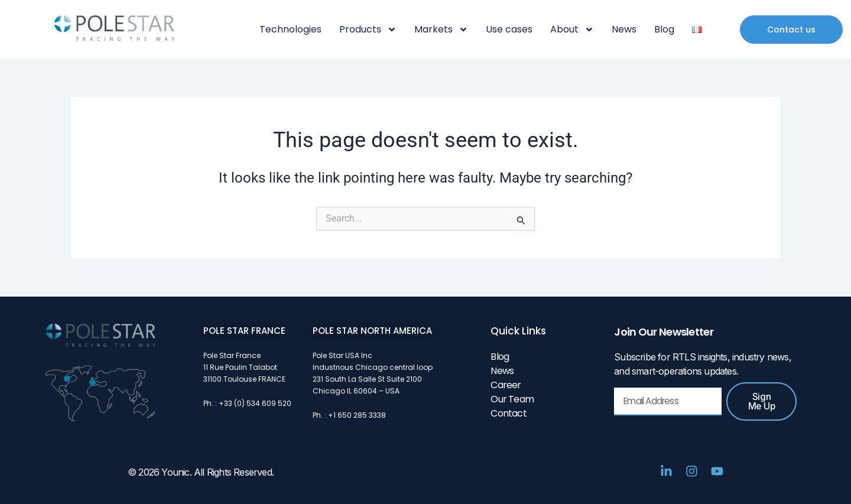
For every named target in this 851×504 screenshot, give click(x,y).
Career (506, 385)
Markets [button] (441, 30)
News (624, 30)
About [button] (572, 30)
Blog (664, 30)
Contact (508, 413)
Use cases (509, 30)
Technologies (290, 30)
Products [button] (368, 30)
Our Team (512, 399)
